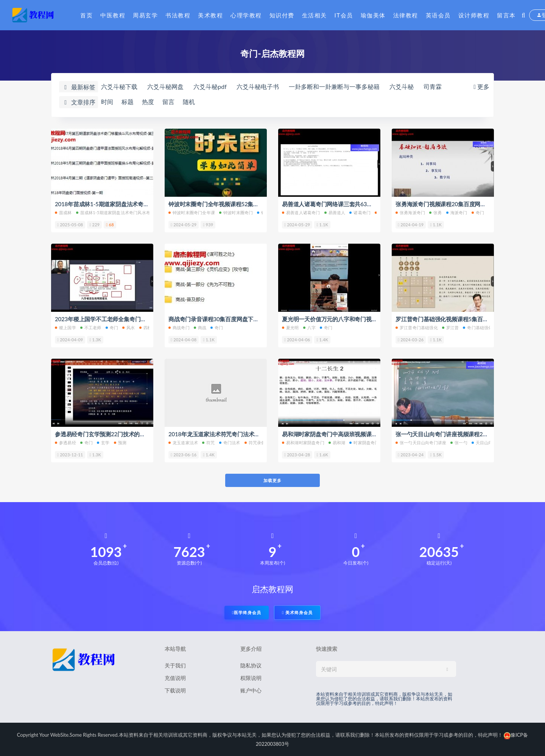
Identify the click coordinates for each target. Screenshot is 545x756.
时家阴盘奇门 (364, 443)
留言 (168, 102)
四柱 (146, 327)
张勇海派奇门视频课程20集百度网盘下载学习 (452, 204)
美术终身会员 (297, 612)
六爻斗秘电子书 (258, 86)
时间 (107, 102)
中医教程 (113, 15)
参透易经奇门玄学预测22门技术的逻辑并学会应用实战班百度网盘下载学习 (148, 434)
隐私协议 (251, 665)
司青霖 (433, 86)
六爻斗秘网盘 (165, 86)
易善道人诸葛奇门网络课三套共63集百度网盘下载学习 (350, 204)
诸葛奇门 (360, 212)
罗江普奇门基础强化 (417, 327)
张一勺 (459, 443)
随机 (189, 102)
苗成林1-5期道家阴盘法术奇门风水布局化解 (120, 212)
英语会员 (438, 15)
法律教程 (406, 15)
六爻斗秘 (402, 86)
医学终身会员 (247, 612)
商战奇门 (179, 327)
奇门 (478, 212)
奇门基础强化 (478, 327)
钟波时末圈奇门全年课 (192, 212)
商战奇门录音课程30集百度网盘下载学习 (219, 319)
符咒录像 (255, 443)
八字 (309, 327)
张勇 (435, 212)
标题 (128, 102)
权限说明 (251, 678)
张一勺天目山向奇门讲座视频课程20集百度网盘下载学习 (466, 434)
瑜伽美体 (373, 15)
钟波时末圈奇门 (236, 212)
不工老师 (91, 327)
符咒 (208, 443)
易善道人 (335, 212)
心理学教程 (246, 15)
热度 (148, 102)
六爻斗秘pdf (210, 86)
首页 (86, 15)
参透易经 (65, 443)
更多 (481, 86)
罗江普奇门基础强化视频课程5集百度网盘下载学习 (459, 319)
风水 (128, 327)
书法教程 (178, 15)
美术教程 (210, 15)
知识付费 (282, 15)
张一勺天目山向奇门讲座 (421, 443)
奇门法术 (230, 443)
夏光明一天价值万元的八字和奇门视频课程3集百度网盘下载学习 (362, 319)
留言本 (506, 15)
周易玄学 (145, 15)
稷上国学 (65, 327)
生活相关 (315, 15)
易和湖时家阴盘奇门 (303, 443)
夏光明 (290, 327)
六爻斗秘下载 (119, 86)
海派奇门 (457, 212)
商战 (200, 327)
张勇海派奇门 (410, 212)
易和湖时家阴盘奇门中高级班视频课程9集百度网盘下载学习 (356, 434)
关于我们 (175, 665)
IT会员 (344, 15)
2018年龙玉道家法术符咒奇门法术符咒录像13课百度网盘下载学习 (251, 434)
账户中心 (251, 690)
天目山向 (482, 443)
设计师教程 (474, 15)
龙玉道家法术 (183, 443)
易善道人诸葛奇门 (301, 212)
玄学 (103, 443)
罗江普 (451, 327)
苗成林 (63, 212)
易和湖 (337, 443)
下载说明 (175, 690)
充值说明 (175, 678)
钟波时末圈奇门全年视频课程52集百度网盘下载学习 (233, 204)
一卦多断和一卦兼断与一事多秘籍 (334, 86)
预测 (120, 443)
